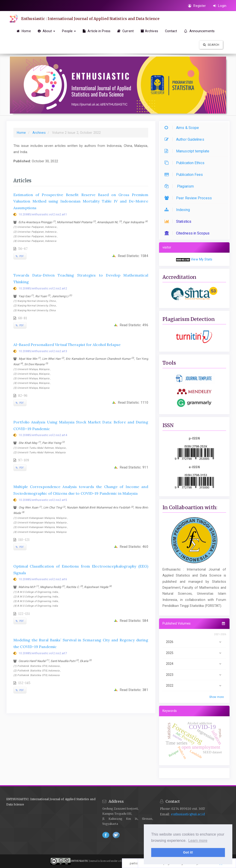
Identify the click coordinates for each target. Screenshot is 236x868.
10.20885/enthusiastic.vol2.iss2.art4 (43, 435)
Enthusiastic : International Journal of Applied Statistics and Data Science (90, 19)
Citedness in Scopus (188, 233)
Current (125, 31)
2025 (194, 653)
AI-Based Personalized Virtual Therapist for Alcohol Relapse (67, 345)
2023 (194, 675)
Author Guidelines (186, 139)
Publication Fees (185, 175)
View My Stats (202, 259)
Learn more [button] (198, 841)
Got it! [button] (188, 852)
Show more (217, 697)
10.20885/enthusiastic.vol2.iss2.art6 (43, 579)
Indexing (178, 210)
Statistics (179, 221)
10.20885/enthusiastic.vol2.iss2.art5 (43, 500)
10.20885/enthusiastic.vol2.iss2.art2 (43, 288)
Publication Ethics (186, 163)
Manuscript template (188, 151)
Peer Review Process (189, 198)
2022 (194, 685)
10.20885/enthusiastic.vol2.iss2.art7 (43, 653)
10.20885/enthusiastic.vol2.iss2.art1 (43, 214)
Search (211, 45)
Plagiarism (180, 186)
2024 (194, 664)
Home (24, 31)
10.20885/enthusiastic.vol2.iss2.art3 (43, 351)
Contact (171, 31)
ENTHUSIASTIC (80, 861)
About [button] (47, 31)
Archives (149, 31)
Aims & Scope (183, 128)
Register (197, 6)
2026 (194, 642)
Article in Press (97, 31)
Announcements (199, 31)
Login (220, 6)
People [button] (69, 31)
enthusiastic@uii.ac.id (188, 814)
